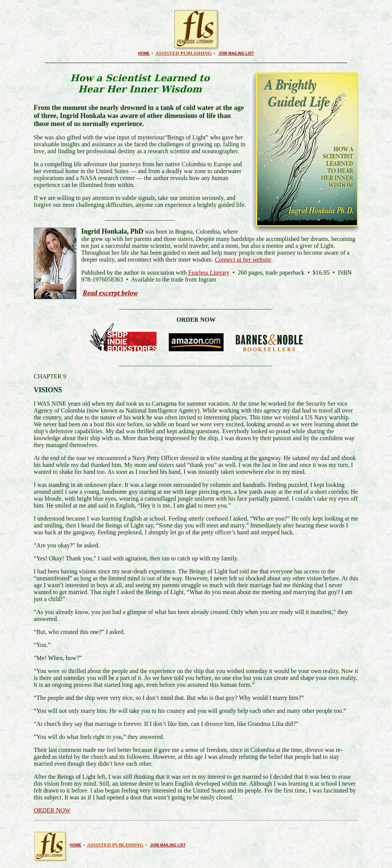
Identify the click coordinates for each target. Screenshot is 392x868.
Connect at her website (243, 260)
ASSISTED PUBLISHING (183, 53)
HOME (144, 53)
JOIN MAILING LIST (236, 53)
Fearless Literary (209, 273)
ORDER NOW (52, 810)
